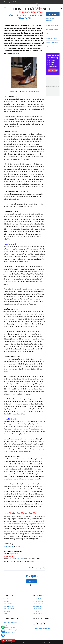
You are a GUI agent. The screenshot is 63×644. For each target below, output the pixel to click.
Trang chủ (6, 599)
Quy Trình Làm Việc (9, 606)
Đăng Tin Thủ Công (38, 599)
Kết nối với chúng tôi (41, 619)
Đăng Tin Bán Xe (37, 611)
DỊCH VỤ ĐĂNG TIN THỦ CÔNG (45, 629)
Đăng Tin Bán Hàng (38, 604)
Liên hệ (5, 614)
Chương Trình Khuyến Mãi (10, 622)
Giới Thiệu (6, 601)
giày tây (18, 26)
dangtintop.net (51, 642)
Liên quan (31, 576)
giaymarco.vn (14, 554)
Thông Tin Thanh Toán (9, 625)
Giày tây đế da (9, 546)
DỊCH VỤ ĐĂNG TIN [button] (39, 595)
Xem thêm (32, 581)
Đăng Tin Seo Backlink (39, 601)
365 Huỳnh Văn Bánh (16, 559)
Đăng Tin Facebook (38, 609)
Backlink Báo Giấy (37, 606)
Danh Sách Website (9, 609)
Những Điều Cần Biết (9, 627)
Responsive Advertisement (53, 86)
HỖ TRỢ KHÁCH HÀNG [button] (11, 619)
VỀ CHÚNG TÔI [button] (8, 595)
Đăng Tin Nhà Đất (37, 614)
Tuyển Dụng (7, 611)
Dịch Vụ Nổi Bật (8, 604)
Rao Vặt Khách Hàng (9, 632)
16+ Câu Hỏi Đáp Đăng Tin (11, 630)
